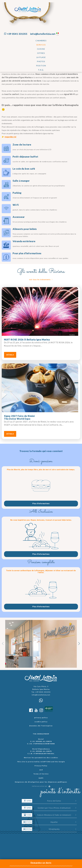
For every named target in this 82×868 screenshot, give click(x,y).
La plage (41, 57)
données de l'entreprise (41, 726)
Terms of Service (41, 774)
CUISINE (41, 49)
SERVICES (41, 45)
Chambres (41, 41)
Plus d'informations (41, 503)
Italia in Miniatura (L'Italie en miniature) (54, 815)
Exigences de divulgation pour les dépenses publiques (41, 782)
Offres (41, 53)
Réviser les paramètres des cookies (41, 758)
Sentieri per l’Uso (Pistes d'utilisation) (54, 808)
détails (10, 355)
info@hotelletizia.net (43, 34)
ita (58, 34)
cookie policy (41, 722)
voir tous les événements (41, 280)
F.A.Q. (41, 70)
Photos (41, 61)
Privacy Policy (41, 766)
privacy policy (41, 718)
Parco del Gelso (54, 801)
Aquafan (54, 822)
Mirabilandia (54, 829)
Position (41, 66)
